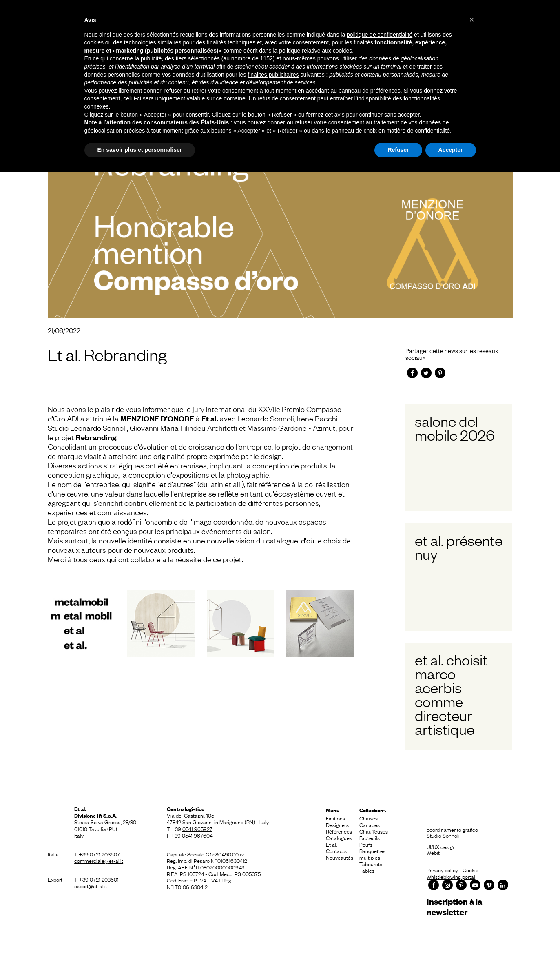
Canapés (370, 825)
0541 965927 (197, 829)
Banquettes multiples (372, 854)
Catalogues (339, 838)
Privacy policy (442, 870)
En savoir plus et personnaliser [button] (140, 150)
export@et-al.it (91, 886)
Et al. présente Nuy (459, 547)
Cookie (470, 870)
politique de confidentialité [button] (380, 35)
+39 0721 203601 (99, 879)
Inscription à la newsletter (454, 906)
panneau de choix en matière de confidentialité (391, 131)
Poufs (366, 844)
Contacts (336, 851)
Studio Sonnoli (443, 835)
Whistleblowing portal (451, 876)
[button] (472, 20)
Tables (367, 870)
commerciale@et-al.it (99, 860)
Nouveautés (340, 857)
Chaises (369, 818)
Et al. (331, 844)
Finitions (335, 818)
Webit (433, 852)
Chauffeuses (374, 831)
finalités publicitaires (273, 75)
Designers (337, 825)
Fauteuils (370, 838)
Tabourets (371, 864)
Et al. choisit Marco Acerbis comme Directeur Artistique (451, 694)
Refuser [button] (398, 150)
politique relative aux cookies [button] (315, 51)
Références (339, 831)
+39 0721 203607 (99, 854)
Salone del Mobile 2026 (455, 428)
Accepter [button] (451, 150)
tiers (181, 58)
